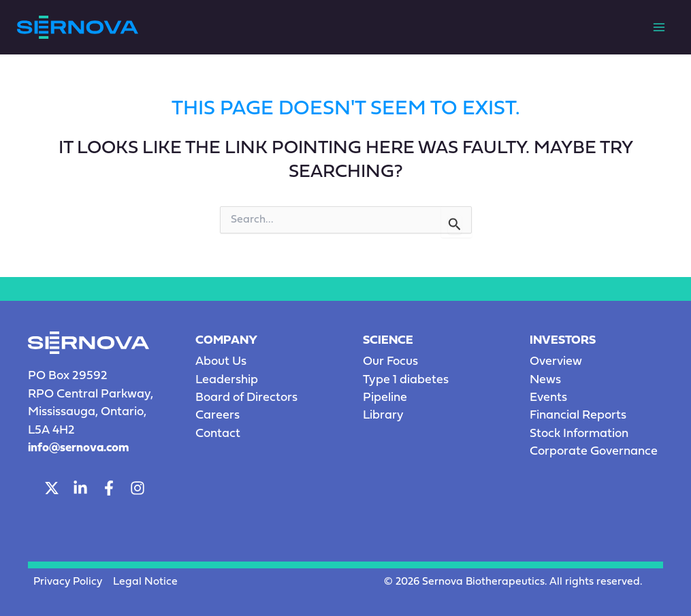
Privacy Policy (68, 582)
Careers (218, 416)
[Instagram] (138, 488)
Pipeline (385, 398)
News (545, 380)
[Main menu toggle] (659, 27)
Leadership (227, 380)
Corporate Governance (594, 452)
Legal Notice (145, 582)
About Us (221, 362)
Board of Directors (246, 398)
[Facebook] (109, 488)
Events (548, 398)
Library (383, 416)
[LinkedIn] (80, 488)
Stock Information (579, 434)
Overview (556, 362)
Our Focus (390, 362)
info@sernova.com (79, 448)
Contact (218, 434)
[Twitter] (52, 488)
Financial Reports (578, 416)
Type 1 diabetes (406, 380)
